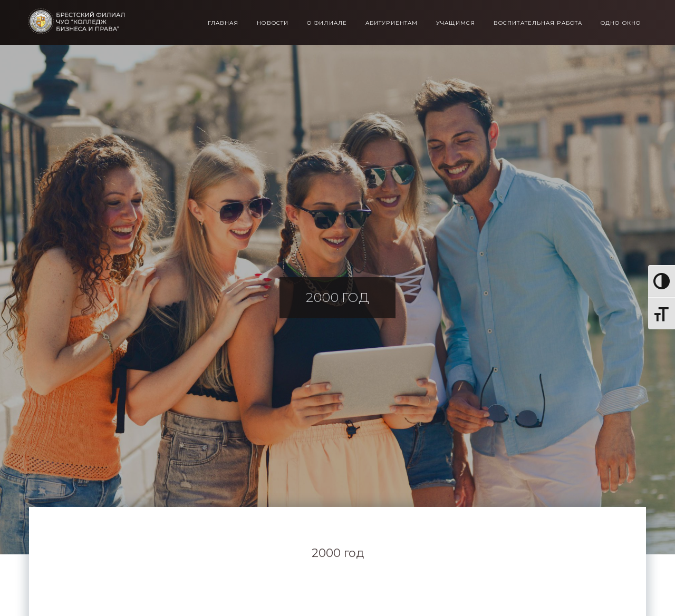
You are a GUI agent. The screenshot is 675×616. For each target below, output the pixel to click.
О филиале (327, 23)
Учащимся (456, 23)
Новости (273, 23)
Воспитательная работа (538, 23)
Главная (223, 23)
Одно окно (621, 23)
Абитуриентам (392, 23)
